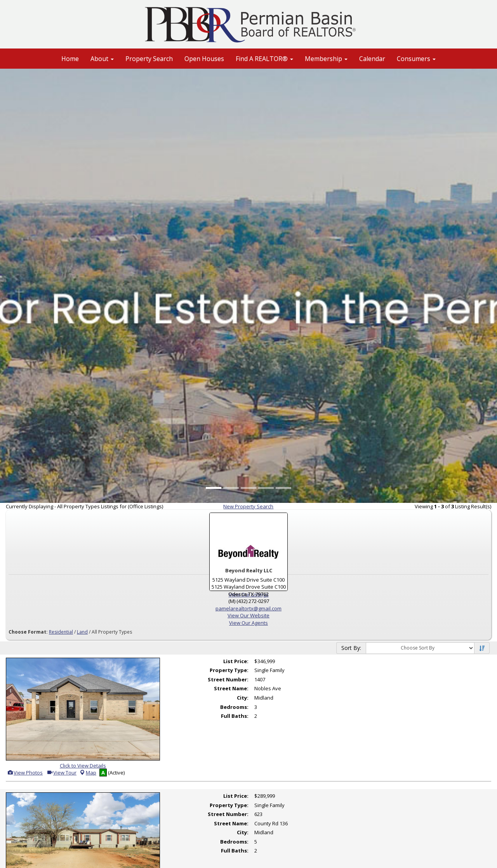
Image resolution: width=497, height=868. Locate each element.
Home (70, 59)
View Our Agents (248, 623)
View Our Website (248, 615)
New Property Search (248, 506)
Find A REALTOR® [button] (264, 59)
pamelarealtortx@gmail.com (248, 608)
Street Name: (231, 688)
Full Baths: (235, 716)
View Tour (62, 773)
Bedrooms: (234, 707)
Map (88, 773)
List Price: (236, 661)
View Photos (25, 773)
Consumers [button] (416, 59)
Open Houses (204, 59)
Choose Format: (28, 632)
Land (82, 632)
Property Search (149, 59)
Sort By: (351, 648)
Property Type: (229, 670)
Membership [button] (326, 59)
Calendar (372, 59)
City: (243, 698)
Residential (61, 632)
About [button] (102, 59)
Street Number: (228, 679)
